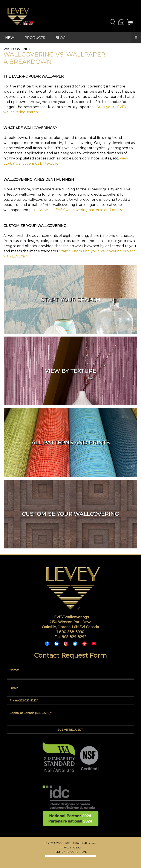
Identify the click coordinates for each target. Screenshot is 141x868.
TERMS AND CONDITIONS (71, 852)
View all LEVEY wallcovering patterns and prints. (81, 210)
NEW (10, 38)
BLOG (61, 38)
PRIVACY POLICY (71, 847)
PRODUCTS (35, 38)
